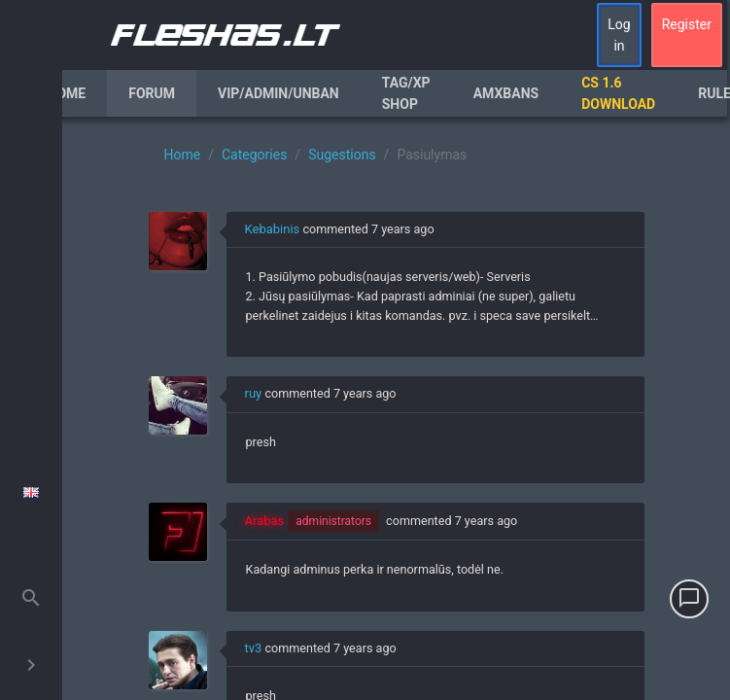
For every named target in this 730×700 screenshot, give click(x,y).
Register (687, 24)
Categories (254, 155)
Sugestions (342, 155)
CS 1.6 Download (618, 93)
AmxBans (506, 93)
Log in (619, 35)
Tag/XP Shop (406, 93)
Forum (152, 93)
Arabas (265, 521)
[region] (396, 408)
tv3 (254, 648)
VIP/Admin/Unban (278, 93)
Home (67, 93)
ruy (254, 393)
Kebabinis (273, 229)
